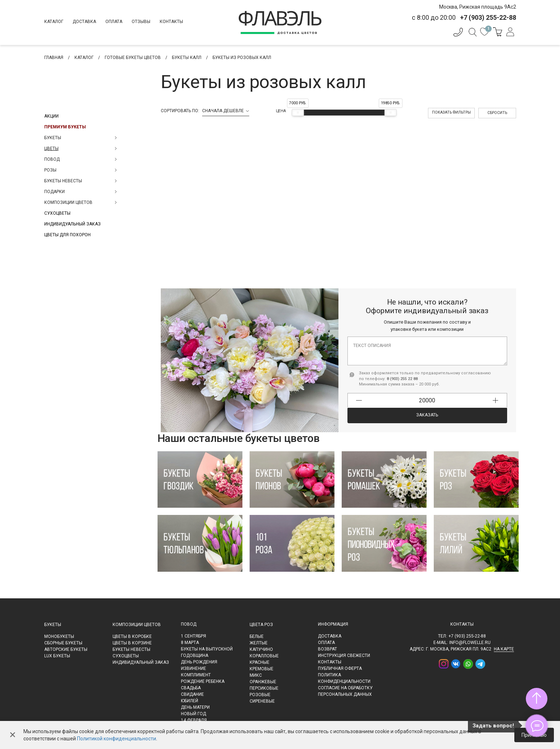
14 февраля (194, 720)
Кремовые (261, 669)
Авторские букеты (66, 649)
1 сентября (194, 636)
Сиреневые (262, 701)
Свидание (192, 694)
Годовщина (195, 656)
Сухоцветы (57, 213)
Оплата (114, 22)
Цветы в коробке (132, 636)
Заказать (427, 415)
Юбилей (190, 701)
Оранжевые (263, 682)
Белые (257, 636)
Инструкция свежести (344, 656)
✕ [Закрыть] (13, 735)
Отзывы (141, 22)
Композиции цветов (137, 625)
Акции (51, 116)
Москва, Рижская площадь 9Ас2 (478, 7)
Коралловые (264, 656)
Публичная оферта (340, 668)
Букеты (53, 625)
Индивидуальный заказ (72, 224)
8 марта (190, 643)
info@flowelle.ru (470, 643)
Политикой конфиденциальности (117, 739)
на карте (504, 649)
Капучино (261, 649)
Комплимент (196, 675)
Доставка (84, 22)
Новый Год (194, 714)
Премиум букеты (65, 127)
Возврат (327, 649)
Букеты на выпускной (207, 649)
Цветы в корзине (132, 643)
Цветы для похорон (67, 235)
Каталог (54, 22)
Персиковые (264, 688)
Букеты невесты (131, 649)
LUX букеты (57, 656)
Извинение (194, 668)
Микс (256, 675)
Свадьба (191, 688)
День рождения (199, 662)
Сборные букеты (63, 643)
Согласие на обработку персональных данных (345, 691)
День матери (195, 707)
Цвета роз (261, 625)
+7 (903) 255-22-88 (467, 636)
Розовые (260, 695)
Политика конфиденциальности (344, 678)
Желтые (259, 643)
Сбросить (497, 113)
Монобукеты (59, 636)
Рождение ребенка (203, 681)
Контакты (171, 22)
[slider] (298, 113)
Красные (259, 662)
